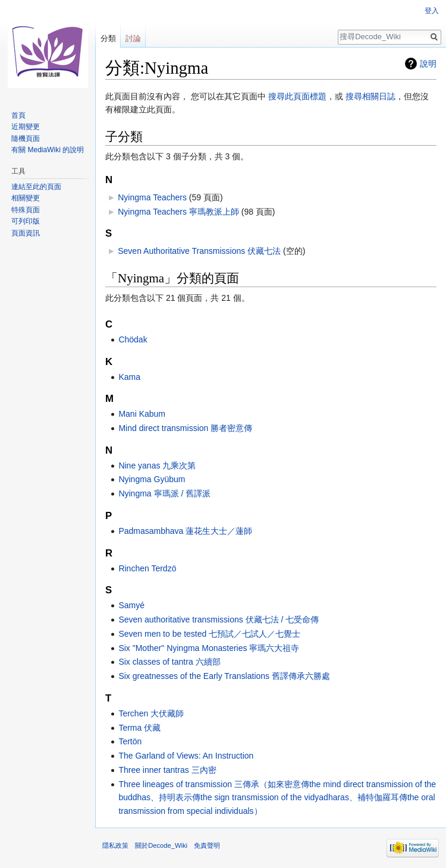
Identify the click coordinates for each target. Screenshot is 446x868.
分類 (108, 38)
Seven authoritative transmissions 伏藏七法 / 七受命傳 (219, 619)
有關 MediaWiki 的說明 (48, 150)
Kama (129, 377)
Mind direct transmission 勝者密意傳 (185, 428)
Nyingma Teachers (152, 197)
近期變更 (26, 127)
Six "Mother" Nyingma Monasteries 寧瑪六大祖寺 (209, 648)
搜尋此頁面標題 (297, 96)
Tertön (130, 741)
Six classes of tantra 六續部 (169, 662)
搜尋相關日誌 (370, 96)
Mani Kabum (142, 414)
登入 (432, 11)
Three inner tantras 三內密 (167, 770)
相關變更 (26, 198)
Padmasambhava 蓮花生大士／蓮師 (185, 531)
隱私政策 (115, 845)
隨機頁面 (26, 139)
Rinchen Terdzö (147, 568)
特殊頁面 (26, 210)
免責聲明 (207, 845)
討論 (133, 38)
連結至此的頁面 (36, 187)
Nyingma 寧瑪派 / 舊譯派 (164, 493)
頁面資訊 (26, 233)
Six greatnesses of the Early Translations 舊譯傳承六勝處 (224, 676)
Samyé (131, 605)
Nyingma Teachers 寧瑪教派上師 (178, 212)
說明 (428, 64)
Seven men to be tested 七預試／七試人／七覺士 (209, 634)
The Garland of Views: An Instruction (186, 756)
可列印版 (26, 221)
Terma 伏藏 (139, 728)
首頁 (18, 115)
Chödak (133, 339)
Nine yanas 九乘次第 (157, 466)
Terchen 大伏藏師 (151, 713)
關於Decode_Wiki (161, 845)
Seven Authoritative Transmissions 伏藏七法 (199, 251)
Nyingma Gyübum (152, 479)
